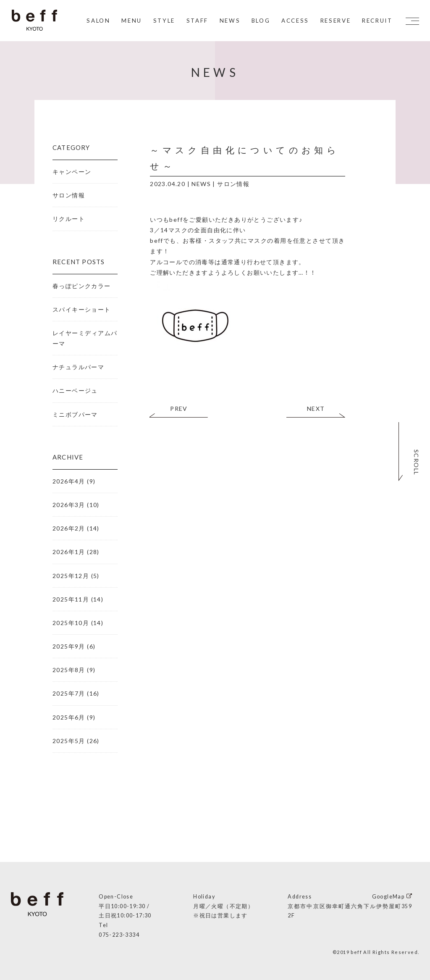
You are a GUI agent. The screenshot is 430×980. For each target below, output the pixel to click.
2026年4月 (69, 481)
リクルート (69, 219)
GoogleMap (388, 897)
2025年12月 (71, 576)
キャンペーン (72, 172)
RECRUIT (376, 21)
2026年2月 (69, 528)
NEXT (316, 409)
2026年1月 (69, 552)
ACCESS (294, 21)
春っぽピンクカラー (82, 286)
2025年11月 (71, 599)
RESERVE (334, 21)
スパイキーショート (82, 309)
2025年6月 (69, 717)
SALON (97, 21)
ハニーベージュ (75, 390)
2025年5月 (69, 741)
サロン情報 (233, 184)
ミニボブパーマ (75, 414)
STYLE (163, 21)
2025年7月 (69, 693)
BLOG (260, 21)
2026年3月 (69, 505)
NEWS (229, 21)
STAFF (196, 21)
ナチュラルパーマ (78, 367)
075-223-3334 (119, 935)
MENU (131, 21)
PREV (179, 409)
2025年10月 (71, 623)
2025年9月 (69, 646)
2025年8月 (69, 670)
